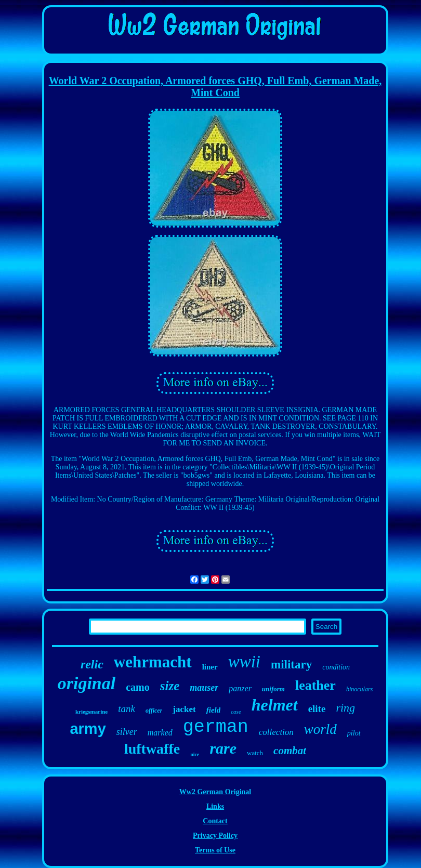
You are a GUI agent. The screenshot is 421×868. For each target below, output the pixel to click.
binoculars (359, 689)
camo (138, 687)
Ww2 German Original (215, 792)
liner (210, 667)
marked (160, 733)
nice (195, 754)
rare (223, 748)
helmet (275, 705)
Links (215, 806)
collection (276, 732)
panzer (240, 688)
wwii (244, 662)
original (87, 683)
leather (315, 685)
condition (336, 667)
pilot (354, 733)
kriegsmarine (91, 712)
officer (154, 711)
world (320, 729)
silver (127, 732)
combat (290, 751)
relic (92, 664)
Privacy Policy (215, 836)
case (236, 712)
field (214, 710)
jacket (184, 709)
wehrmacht (153, 662)
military (291, 665)
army (88, 729)
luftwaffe (152, 749)
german (216, 727)
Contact (215, 821)
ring (345, 708)
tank (127, 709)
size (170, 686)
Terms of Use (215, 850)
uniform (273, 689)
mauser (204, 688)
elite (317, 709)
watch (255, 753)
